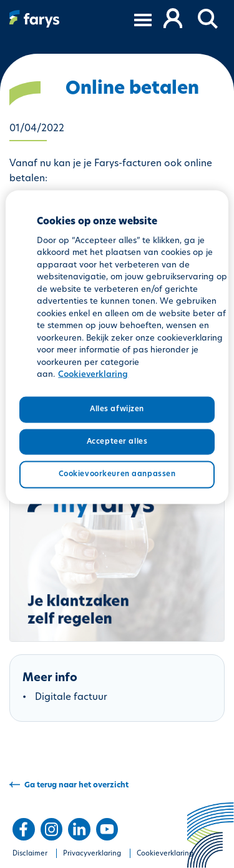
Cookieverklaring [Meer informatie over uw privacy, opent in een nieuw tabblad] (93, 375)
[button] (208, 19)
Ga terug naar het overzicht (76, 786)
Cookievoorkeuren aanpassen (117, 474)
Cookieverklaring (165, 854)
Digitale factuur (71, 698)
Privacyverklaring (92, 854)
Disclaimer (30, 854)
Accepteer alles (117, 441)
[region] (117, 347)
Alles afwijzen (117, 409)
